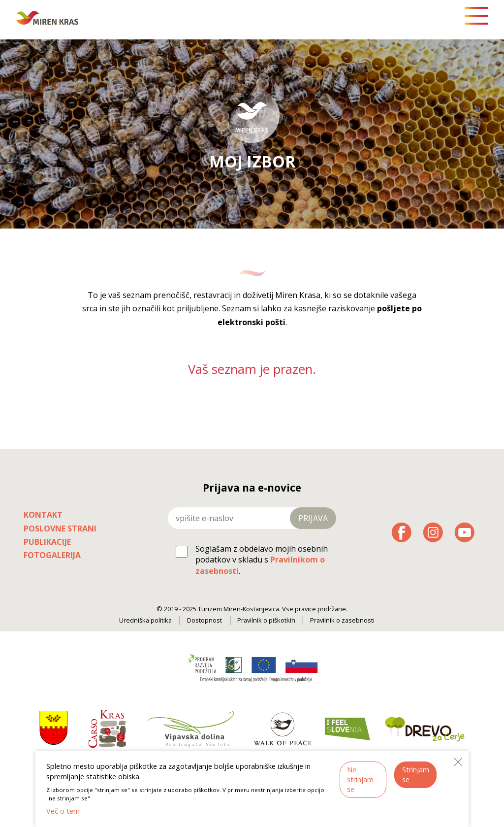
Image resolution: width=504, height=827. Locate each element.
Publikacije (47, 542)
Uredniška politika (145, 620)
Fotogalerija (52, 555)
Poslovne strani (60, 529)
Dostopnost (205, 620)
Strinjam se (416, 775)
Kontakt (43, 515)
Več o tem (63, 811)
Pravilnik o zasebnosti (342, 620)
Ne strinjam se (360, 779)
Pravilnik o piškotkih (266, 620)
